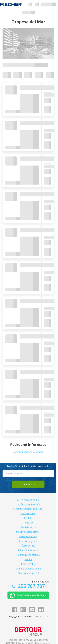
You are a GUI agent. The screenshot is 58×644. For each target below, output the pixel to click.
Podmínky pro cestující (28, 555)
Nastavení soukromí (28, 573)
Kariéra (28, 559)
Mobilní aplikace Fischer (28, 532)
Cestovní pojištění (28, 541)
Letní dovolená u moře (28, 504)
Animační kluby (28, 513)
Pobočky (28, 523)
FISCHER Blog (28, 564)
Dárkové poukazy (28, 536)
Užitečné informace (28, 550)
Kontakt (28, 518)
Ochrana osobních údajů (28, 569)
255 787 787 (31, 586)
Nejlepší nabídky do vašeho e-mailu (28, 466)
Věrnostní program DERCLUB (28, 509)
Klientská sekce (28, 527)
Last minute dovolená (28, 500)
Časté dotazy (28, 546)
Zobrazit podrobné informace (28, 452)
